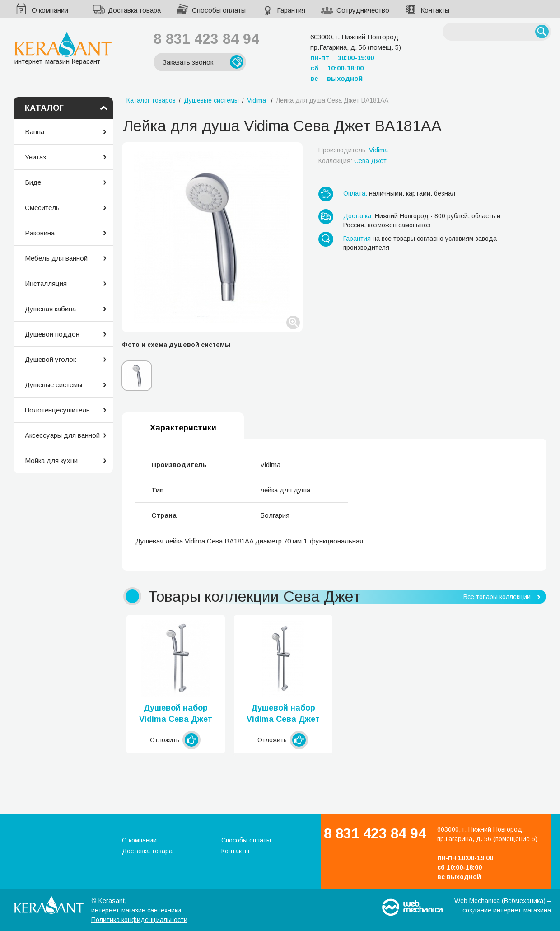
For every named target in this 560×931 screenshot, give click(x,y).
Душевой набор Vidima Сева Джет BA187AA (176, 714)
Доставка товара (134, 10)
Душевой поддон (52, 334)
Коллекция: (352, 161)
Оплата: (355, 193)
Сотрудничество (363, 10)
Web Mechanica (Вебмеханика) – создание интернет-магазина (503, 905)
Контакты (435, 10)
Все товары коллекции (497, 597)
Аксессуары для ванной (62, 435)
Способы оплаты (219, 10)
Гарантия (291, 10)
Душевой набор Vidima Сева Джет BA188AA (283, 714)
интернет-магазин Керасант (63, 48)
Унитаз (35, 157)
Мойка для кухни (51, 461)
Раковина (40, 233)
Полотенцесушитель (57, 410)
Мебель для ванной (56, 258)
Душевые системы (54, 385)
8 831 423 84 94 (206, 39)
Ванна (35, 132)
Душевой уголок (50, 359)
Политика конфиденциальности (139, 920)
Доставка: (358, 216)
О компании (50, 10)
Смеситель (42, 208)
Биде (33, 182)
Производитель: (353, 150)
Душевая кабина (50, 309)
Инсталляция (46, 283)
